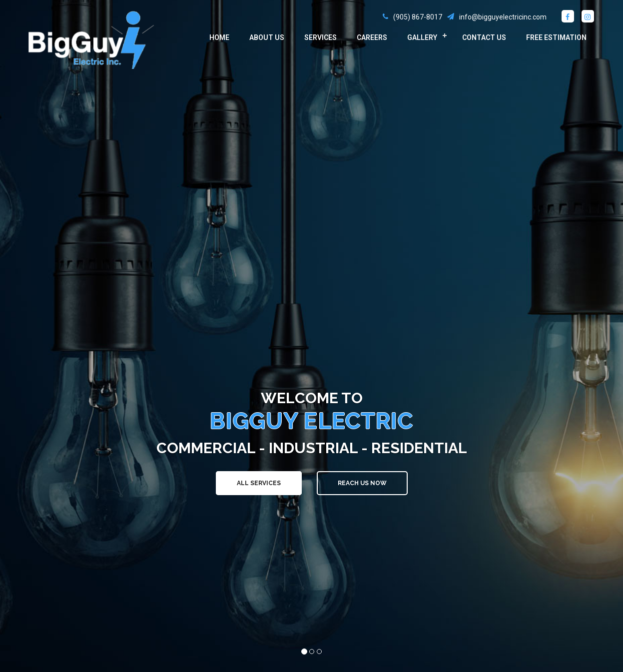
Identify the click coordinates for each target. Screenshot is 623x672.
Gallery (422, 37)
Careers (372, 37)
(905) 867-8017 (418, 17)
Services (320, 37)
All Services (259, 483)
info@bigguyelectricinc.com (503, 17)
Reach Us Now (362, 483)
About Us (267, 37)
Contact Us (484, 37)
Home (219, 37)
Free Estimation (556, 37)
